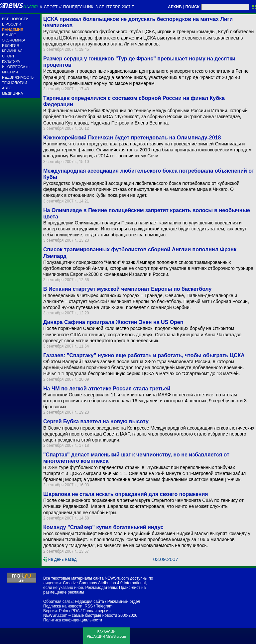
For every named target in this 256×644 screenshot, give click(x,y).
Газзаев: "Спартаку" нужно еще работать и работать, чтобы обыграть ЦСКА (144, 355)
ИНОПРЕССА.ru (16, 67)
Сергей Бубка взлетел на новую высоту (96, 421)
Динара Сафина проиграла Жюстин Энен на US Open (113, 322)
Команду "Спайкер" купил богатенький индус (103, 527)
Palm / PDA (69, 611)
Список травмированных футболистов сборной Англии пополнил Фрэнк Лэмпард (140, 253)
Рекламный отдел (124, 602)
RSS (89, 606)
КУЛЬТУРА (11, 61)
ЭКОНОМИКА (14, 40)
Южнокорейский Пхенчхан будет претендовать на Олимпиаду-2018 (132, 138)
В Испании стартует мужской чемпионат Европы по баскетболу (127, 289)
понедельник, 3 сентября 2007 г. (99, 7)
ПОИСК (192, 7)
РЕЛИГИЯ (11, 45)
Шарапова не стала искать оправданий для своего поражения (126, 494)
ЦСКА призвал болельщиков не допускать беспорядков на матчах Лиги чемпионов (138, 22)
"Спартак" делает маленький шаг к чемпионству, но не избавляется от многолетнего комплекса (136, 458)
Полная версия (97, 611)
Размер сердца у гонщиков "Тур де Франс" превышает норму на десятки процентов (139, 62)
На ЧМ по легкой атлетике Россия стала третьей (107, 389)
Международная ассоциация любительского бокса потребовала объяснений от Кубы (149, 174)
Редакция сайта (89, 602)
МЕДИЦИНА (12, 93)
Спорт (51, 7)
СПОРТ (8, 56)
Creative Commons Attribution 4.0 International (104, 583)
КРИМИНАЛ (12, 51)
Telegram (104, 606)
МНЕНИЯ (10, 72)
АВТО (7, 88)
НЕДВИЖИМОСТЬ (18, 77)
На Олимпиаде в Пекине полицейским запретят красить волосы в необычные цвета (147, 213)
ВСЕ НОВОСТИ (15, 19)
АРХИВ (175, 7)
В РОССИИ (12, 24)
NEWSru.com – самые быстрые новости (80, 615)
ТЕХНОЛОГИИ (14, 83)
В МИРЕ (9, 35)
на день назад (62, 559)
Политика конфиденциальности (73, 620)
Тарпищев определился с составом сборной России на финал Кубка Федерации (134, 101)
